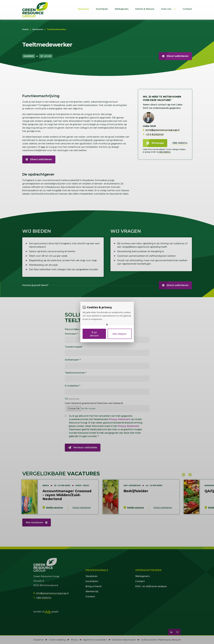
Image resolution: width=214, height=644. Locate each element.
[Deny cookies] (120, 334)
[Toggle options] (107, 325)
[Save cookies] (94, 334)
